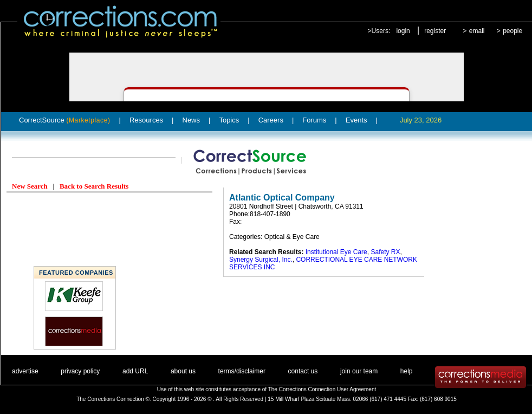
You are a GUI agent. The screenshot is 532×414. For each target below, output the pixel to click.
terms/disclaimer (242, 371)
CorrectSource (65, 120)
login (403, 31)
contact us (303, 371)
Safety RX (385, 252)
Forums (314, 120)
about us (183, 371)
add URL (135, 371)
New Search (30, 186)
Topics (229, 120)
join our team (359, 371)
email (477, 31)
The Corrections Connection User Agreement (322, 389)
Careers (271, 120)
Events (356, 120)
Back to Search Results (94, 186)
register (435, 31)
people (512, 31)
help (407, 371)
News (192, 120)
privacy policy (80, 371)
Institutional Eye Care (336, 252)
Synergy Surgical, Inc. (261, 260)
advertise (25, 371)
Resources (146, 120)
